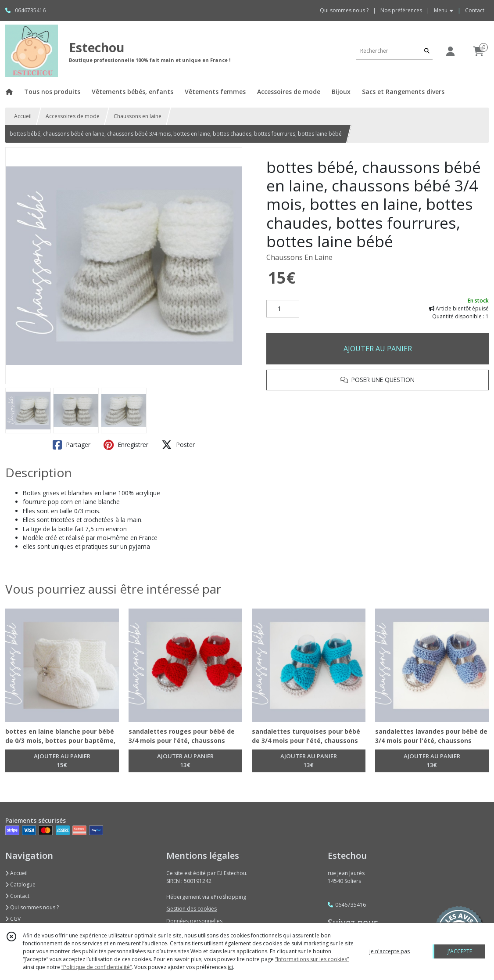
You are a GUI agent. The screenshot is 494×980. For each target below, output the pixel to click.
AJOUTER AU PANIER (378, 349)
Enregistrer (126, 445)
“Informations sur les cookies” (312, 959)
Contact (475, 10)
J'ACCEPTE (460, 951)
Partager (72, 445)
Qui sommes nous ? (32, 907)
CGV (13, 919)
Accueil (23, 116)
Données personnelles (194, 921)
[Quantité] (283, 309)
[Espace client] (450, 51)
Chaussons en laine (138, 116)
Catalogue (20, 885)
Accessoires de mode (73, 116)
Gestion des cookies (192, 909)
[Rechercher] (427, 51)
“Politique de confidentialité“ (97, 967)
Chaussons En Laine (299, 257)
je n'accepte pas (390, 951)
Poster (178, 445)
